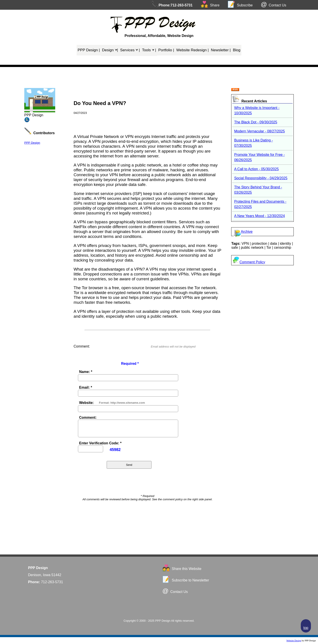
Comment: (88, 418)
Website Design (294, 641)
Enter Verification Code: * (100, 443)
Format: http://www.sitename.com (122, 403)
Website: (86, 403)
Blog (237, 50)
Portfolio (166, 50)
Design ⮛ (110, 50)
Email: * (86, 387)
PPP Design (89, 50)
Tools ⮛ (149, 50)
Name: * (86, 372)
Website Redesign (192, 50)
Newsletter (221, 50)
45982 (115, 450)
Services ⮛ (130, 50)
